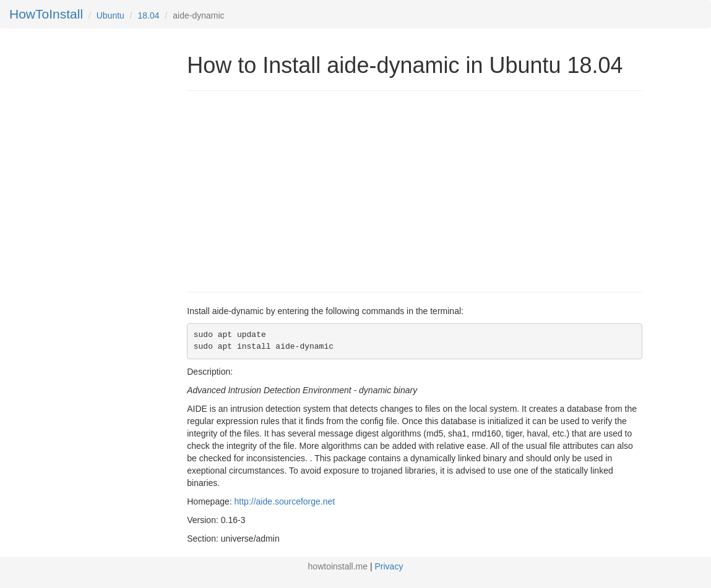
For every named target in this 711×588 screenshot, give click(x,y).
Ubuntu (110, 15)
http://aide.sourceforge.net (285, 501)
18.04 (149, 15)
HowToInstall (46, 14)
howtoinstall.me (338, 566)
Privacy (389, 566)
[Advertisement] (291, 190)
